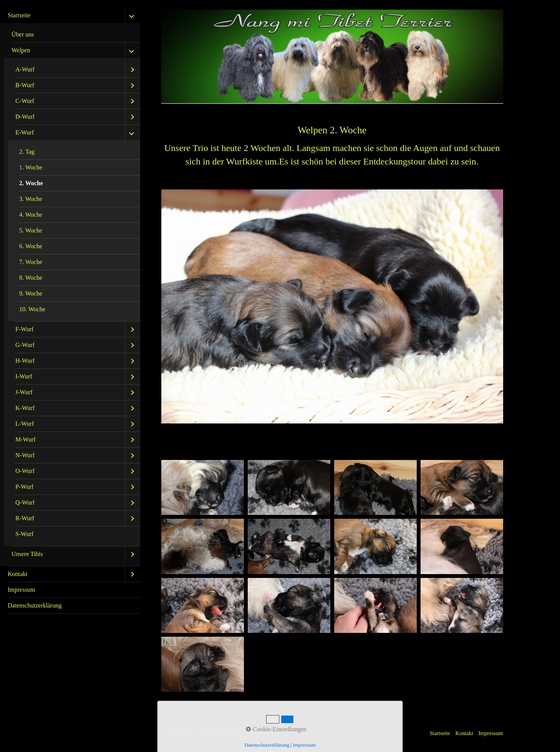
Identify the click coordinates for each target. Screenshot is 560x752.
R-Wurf (25, 518)
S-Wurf (24, 534)
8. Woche (31, 278)
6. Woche (31, 246)
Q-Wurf (25, 502)
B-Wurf (25, 85)
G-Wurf (25, 345)
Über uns (23, 34)
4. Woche (31, 215)
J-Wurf (24, 392)
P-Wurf (24, 487)
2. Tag (27, 152)
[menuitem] (70, 287)
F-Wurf (24, 329)
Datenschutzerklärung (35, 605)
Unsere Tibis (27, 554)
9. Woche (31, 293)
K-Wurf (25, 408)
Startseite (19, 15)
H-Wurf (25, 361)
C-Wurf (25, 101)
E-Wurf (25, 132)
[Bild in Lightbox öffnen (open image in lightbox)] (203, 487)
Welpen (21, 50)
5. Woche (31, 230)
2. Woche (31, 183)
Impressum (21, 590)
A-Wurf (25, 69)
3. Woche (31, 199)
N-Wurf (25, 455)
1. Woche (31, 167)
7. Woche (31, 262)
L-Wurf (25, 424)
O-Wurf (25, 471)
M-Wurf (26, 439)
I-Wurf (24, 376)
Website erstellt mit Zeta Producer (241, 733)
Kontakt (18, 574)
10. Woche (32, 309)
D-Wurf (25, 117)
